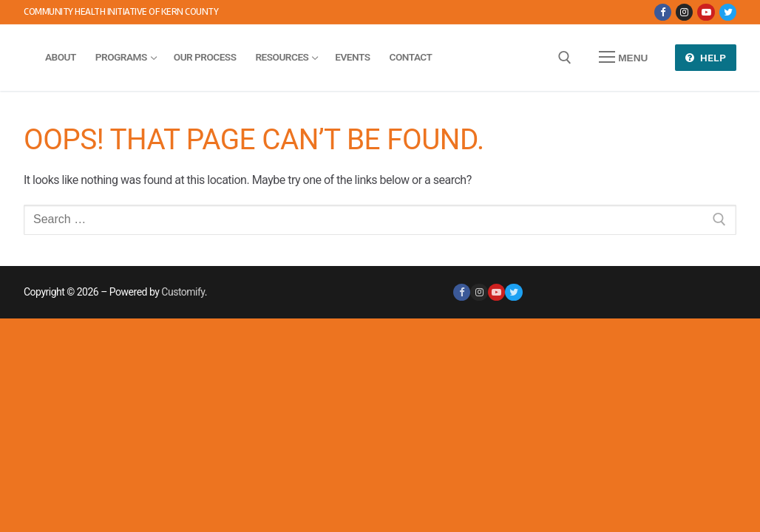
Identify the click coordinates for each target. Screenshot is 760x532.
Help (706, 58)
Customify (183, 292)
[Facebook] (663, 12)
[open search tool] (565, 58)
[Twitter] (728, 12)
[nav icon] (623, 58)
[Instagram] (684, 12)
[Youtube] (706, 12)
